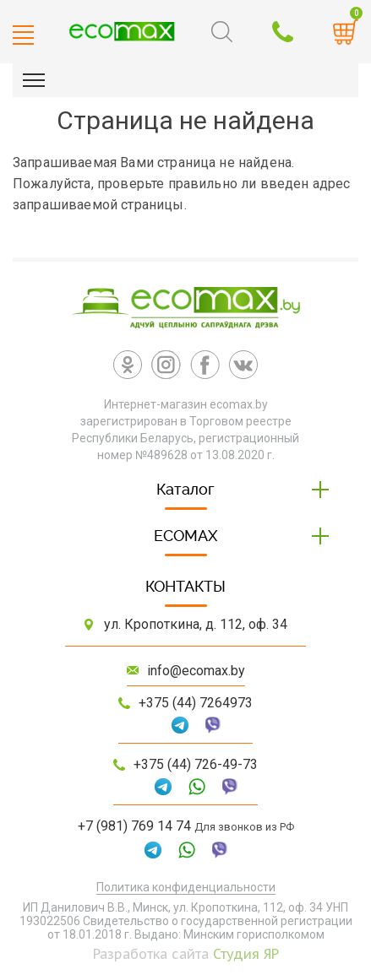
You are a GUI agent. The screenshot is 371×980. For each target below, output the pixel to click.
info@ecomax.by (196, 671)
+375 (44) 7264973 (196, 703)
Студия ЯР (246, 954)
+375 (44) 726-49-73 (196, 764)
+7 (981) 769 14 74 (134, 826)
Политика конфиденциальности (186, 887)
